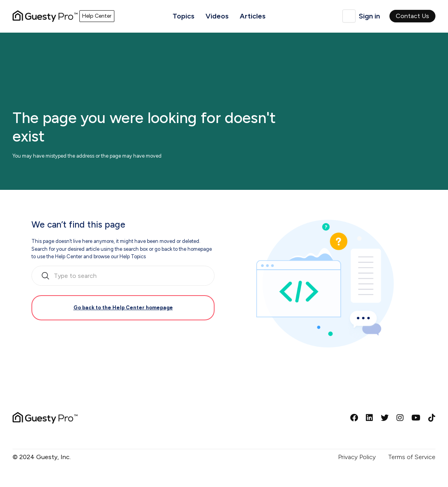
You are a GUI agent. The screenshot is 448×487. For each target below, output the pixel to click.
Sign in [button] (369, 16)
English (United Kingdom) (349, 16)
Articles (253, 16)
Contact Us (412, 16)
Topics (184, 16)
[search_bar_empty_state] (123, 276)
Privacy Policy (357, 457)
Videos (217, 16)
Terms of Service (412, 457)
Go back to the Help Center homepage (123, 308)
